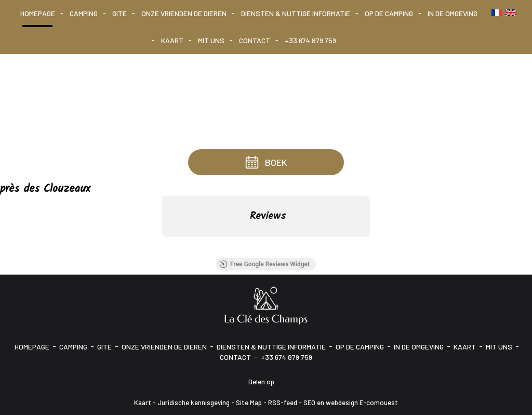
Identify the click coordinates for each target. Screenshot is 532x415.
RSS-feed (283, 403)
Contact (255, 40)
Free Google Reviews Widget (264, 264)
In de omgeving (453, 13)
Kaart (172, 40)
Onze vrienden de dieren (184, 13)
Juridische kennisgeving (194, 403)
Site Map (249, 403)
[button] (162, 248)
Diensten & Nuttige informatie (296, 13)
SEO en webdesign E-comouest (351, 403)
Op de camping (389, 13)
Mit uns (211, 40)
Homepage (38, 13)
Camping (84, 13)
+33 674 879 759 (310, 40)
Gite (119, 13)
